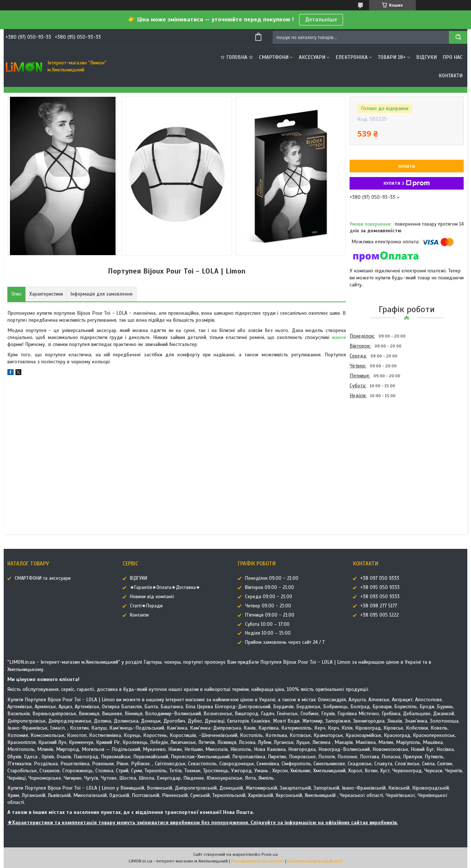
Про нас (453, 57)
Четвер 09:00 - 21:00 (268, 606)
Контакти (451, 76)
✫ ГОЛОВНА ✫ (237, 57)
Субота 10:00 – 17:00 (267, 624)
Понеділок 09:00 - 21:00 (272, 578)
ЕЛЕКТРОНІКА (352, 57)
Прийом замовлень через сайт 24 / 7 (285, 642)
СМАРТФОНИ (274, 57)
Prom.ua (270, 854)
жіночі (339, 337)
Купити (407, 166)
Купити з (407, 183)
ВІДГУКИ (426, 57)
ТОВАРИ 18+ (392, 57)
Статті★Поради (146, 606)
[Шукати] (458, 37)
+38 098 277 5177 (379, 606)
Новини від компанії (152, 597)
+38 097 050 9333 (380, 578)
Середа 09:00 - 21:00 (269, 597)
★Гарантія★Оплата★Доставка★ (165, 588)
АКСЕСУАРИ (312, 57)
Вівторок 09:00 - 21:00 (270, 588)
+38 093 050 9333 (380, 597)
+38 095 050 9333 (380, 588)
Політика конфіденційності (315, 861)
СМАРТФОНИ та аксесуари (43, 578)
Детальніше (321, 20)
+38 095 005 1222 (380, 615)
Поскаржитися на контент (258, 861)
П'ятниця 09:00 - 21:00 (270, 615)
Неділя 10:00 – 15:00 (268, 633)
